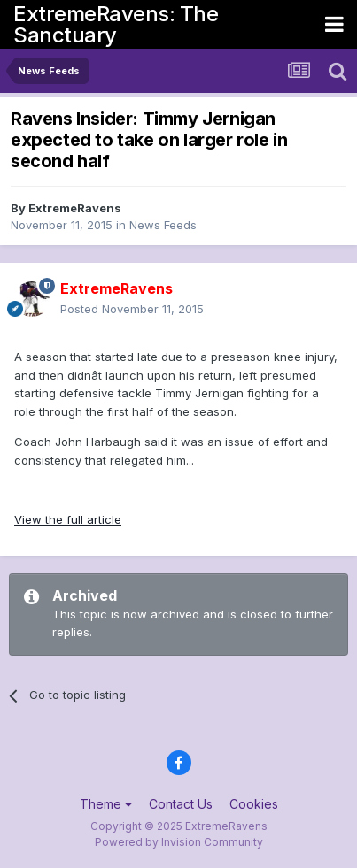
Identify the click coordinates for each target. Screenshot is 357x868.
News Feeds (163, 225)
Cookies (254, 804)
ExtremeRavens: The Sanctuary (116, 24)
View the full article (68, 519)
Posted (132, 309)
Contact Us (181, 804)
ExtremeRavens (75, 208)
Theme (106, 804)
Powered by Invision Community (179, 842)
